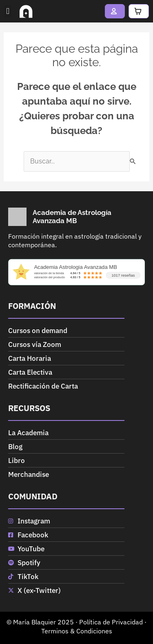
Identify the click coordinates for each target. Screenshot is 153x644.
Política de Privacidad (111, 622)
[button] (8, 11)
